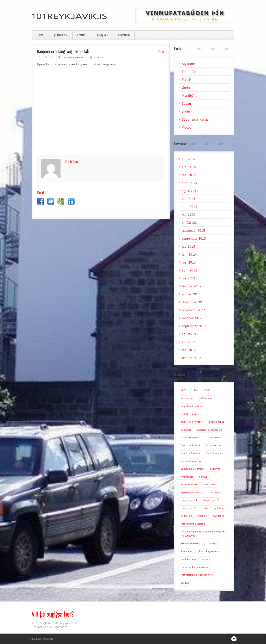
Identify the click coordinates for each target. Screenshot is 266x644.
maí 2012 (189, 350)
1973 (184, 390)
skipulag (211, 543)
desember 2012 (193, 302)
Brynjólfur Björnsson (192, 422)
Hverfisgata (187, 477)
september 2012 (194, 326)
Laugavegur (68, 57)
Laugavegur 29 (211, 500)
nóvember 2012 (194, 310)
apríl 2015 (190, 183)
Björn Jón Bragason (191, 406)
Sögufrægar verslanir (197, 119)
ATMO (207, 390)
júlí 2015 (189, 159)
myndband (80, 57)
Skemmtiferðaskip (191, 543)
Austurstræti (187, 398)
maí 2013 (189, 262)
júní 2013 (189, 254)
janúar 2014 (191, 222)
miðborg (220, 508)
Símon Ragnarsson (209, 551)
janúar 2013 (191, 294)
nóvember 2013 (194, 230)
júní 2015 (189, 167)
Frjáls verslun (215, 445)
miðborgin (186, 516)
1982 (195, 390)
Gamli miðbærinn (190, 453)
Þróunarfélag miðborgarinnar (197, 575)
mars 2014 (190, 215)
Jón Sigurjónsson (190, 484)
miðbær (202, 516)
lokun (206, 508)
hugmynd (215, 469)
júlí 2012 (189, 342)
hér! (64, 627)
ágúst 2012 (190, 334)
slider (186, 111)
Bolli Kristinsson (190, 414)
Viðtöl (186, 127)
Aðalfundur (206, 398)
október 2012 (192, 318)
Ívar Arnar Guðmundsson (194, 567)
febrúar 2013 (191, 286)
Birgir (100, 57)
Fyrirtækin (60, 35)
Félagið (103, 35)
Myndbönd (190, 95)
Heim (40, 35)
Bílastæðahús (217, 422)
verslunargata (188, 559)
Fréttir (82, 35)
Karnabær (210, 484)
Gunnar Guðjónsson (191, 461)
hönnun (203, 477)
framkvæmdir (214, 437)
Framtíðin (124, 35)
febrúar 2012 (191, 358)
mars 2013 (190, 278)
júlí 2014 (189, 199)
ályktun (185, 583)
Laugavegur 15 (189, 500)
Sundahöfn (187, 551)
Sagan (187, 103)
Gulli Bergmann (215, 453)
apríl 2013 (190, 270)
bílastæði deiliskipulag (209, 430)
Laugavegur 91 (189, 508)
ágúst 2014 (190, 191)
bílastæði (186, 430)
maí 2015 (189, 175)
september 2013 (194, 238)
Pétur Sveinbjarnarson (193, 524)
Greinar (187, 87)
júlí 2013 (189, 246)
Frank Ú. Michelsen (191, 445)
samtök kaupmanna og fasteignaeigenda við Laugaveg (203, 534)
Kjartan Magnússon (191, 492)
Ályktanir (189, 64)
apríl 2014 (190, 207)
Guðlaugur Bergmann (192, 469)
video (205, 559)
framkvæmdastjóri (191, 437)
